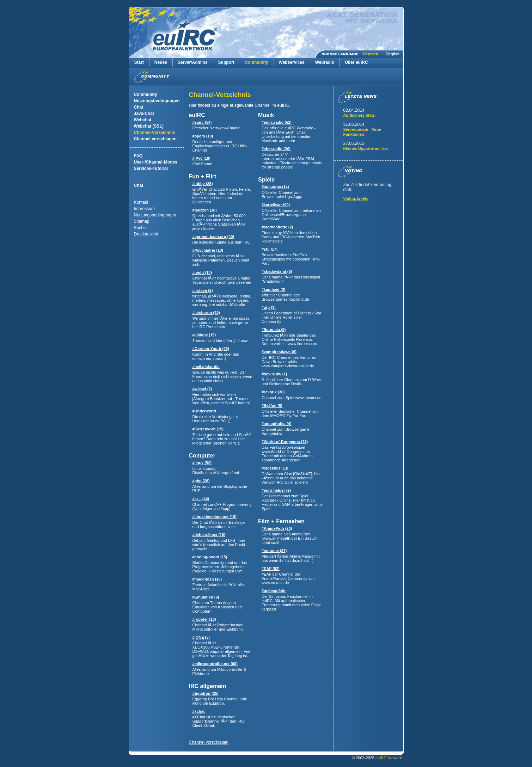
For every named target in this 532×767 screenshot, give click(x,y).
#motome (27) (274, 551)
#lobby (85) (203, 184)
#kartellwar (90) (276, 205)
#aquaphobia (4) (276, 424)
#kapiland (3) (273, 289)
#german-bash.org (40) (213, 237)
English (393, 54)
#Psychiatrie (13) (208, 250)
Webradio (325, 62)
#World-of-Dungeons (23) (285, 442)
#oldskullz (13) (275, 468)
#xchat (199, 711)
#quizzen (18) (205, 210)
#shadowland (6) (277, 271)
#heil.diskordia (206, 367)
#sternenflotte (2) (277, 227)
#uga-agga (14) (275, 187)
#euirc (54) (202, 122)
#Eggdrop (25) (206, 693)
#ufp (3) (269, 307)
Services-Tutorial (151, 168)
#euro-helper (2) (276, 490)
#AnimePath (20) (277, 528)
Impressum (144, 209)
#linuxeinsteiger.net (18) (215, 517)
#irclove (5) (203, 290)
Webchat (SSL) (149, 126)
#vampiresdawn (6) (279, 352)
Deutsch (370, 54)
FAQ (138, 156)
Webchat (143, 120)
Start (139, 62)
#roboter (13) (204, 619)
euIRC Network (389, 758)
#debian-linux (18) (209, 535)
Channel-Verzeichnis (155, 133)
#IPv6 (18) (201, 158)
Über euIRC (356, 62)
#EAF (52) (271, 569)
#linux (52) (202, 463)
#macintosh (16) (207, 579)
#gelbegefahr (274, 591)
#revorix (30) (273, 392)
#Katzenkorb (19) (208, 429)
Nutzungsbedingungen (157, 101)
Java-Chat (144, 113)
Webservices (292, 62)
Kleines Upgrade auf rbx (366, 148)
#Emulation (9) (206, 597)
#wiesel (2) (202, 389)
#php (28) (201, 481)
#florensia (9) (274, 330)
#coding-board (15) (210, 557)
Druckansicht (146, 234)
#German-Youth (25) (211, 349)
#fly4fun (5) (272, 406)
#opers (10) (203, 136)
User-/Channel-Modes (156, 162)
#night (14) (202, 272)
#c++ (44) (201, 499)
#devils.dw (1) (274, 374)
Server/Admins (193, 62)
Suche (140, 228)
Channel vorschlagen (155, 139)
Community (257, 62)
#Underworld (204, 411)
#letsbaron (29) (206, 313)
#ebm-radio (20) (276, 149)
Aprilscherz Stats (359, 115)
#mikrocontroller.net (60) (215, 664)
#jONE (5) (201, 637)
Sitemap (142, 221)
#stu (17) (270, 249)
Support (226, 62)
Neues (161, 62)
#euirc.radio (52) (277, 122)
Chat (139, 107)
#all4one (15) (204, 335)
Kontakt (141, 202)
